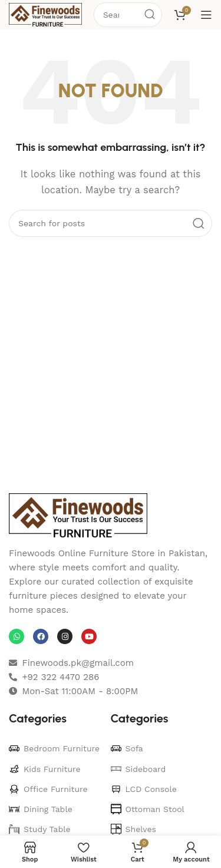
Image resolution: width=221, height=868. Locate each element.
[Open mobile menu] (206, 15)
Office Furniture (48, 789)
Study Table (40, 829)
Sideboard (138, 769)
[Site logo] (45, 14)
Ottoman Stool (148, 809)
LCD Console (144, 789)
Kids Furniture (45, 769)
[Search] (111, 223)
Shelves (133, 829)
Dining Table (41, 809)
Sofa (127, 748)
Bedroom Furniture (54, 748)
